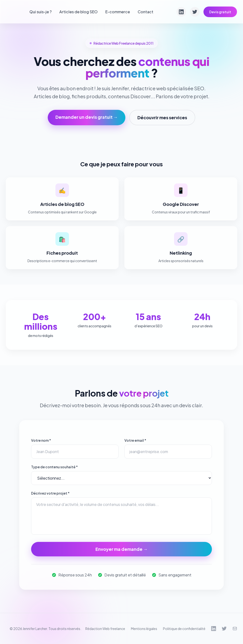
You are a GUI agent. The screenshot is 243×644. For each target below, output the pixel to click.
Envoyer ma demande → (121, 549)
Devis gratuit (220, 12)
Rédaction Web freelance (105, 629)
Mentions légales (144, 629)
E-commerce (118, 12)
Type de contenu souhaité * (54, 467)
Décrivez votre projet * (50, 493)
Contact (145, 12)
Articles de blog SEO (78, 12)
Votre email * (135, 440)
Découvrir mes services (162, 117)
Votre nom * (41, 440)
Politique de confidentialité (184, 629)
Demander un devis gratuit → (87, 117)
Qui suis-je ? (40, 12)
